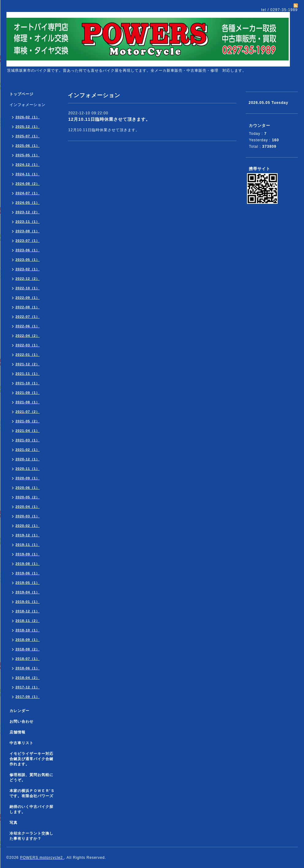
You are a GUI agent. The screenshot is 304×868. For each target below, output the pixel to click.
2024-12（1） (28, 165)
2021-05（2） (28, 421)
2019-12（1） (28, 535)
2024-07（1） (28, 193)
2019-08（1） (28, 564)
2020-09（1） (28, 478)
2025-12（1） (28, 127)
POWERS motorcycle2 (42, 858)
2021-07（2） (28, 412)
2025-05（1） (28, 155)
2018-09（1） (28, 640)
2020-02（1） (28, 526)
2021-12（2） (28, 364)
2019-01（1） (28, 602)
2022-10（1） (28, 288)
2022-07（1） (28, 317)
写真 (13, 823)
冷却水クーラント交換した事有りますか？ (31, 836)
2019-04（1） (28, 592)
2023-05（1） (28, 260)
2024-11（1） (28, 174)
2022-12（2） (28, 279)
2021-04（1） (28, 431)
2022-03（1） (28, 345)
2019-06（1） (28, 573)
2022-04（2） (28, 336)
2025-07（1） (28, 136)
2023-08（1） (28, 231)
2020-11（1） (28, 469)
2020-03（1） (28, 516)
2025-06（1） (28, 146)
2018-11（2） (28, 621)
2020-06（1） (28, 488)
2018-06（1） (28, 668)
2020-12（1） (28, 459)
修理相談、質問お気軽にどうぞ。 (31, 777)
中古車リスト (21, 743)
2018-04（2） (28, 678)
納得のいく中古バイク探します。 (31, 809)
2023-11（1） (28, 222)
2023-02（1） (28, 269)
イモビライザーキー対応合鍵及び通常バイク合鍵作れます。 (31, 759)
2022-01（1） (28, 355)
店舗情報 (17, 732)
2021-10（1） (28, 383)
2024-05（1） (28, 203)
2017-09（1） (28, 697)
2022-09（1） (28, 298)
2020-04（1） (28, 507)
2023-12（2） (28, 212)
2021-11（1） (28, 374)
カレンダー (19, 711)
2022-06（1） (28, 326)
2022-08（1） (28, 307)
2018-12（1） (28, 611)
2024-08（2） (28, 184)
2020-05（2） (28, 497)
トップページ (21, 94)
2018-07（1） (28, 659)
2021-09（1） (28, 393)
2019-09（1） (28, 554)
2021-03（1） (28, 440)
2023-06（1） (28, 250)
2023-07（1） (28, 241)
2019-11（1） (28, 545)
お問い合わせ (21, 721)
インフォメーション (27, 105)
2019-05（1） (28, 583)
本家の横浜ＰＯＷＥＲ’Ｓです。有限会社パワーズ (32, 793)
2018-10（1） (28, 630)
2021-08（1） (28, 402)
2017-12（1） (28, 687)
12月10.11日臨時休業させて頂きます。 (110, 119)
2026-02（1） (28, 117)
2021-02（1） (28, 450)
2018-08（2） (28, 649)
